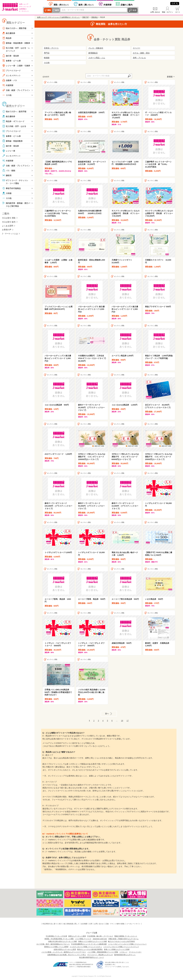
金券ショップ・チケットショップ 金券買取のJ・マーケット (58, 17)
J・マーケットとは (10, 234)
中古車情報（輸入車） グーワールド (100, 936)
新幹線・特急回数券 (12, 141)
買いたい (87, 5)
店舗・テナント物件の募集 (115, 924)
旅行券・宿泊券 (10, 56)
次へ (107, 714)
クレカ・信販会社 (96, 48)
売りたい (62, 5)
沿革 (91, 924)
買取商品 (94, 17)
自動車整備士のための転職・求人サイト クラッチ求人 (67, 955)
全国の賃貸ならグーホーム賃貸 (65, 949)
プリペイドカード (11, 70)
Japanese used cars (100, 939)
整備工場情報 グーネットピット (126, 936)
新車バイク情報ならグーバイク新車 (117, 949)
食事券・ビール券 (11, 61)
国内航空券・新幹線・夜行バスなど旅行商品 (16, 204)
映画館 (47, 58)
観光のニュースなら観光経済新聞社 (90, 949)
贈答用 (7, 175)
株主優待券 (9, 33)
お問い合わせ (155, 12)
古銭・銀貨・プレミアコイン (16, 90)
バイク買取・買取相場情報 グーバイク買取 (103, 952)
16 (122, 721)
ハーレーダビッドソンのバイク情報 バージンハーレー (127, 944)
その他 (7, 95)
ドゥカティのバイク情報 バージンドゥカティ (86, 947)
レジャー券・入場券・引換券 (16, 66)
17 (128, 721)
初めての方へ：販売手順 (14, 111)
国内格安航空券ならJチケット (125, 955)
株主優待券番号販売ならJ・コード (92, 957)
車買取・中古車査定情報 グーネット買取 (59, 939)
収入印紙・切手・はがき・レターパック (16, 49)
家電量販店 (93, 53)
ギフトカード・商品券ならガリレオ (100, 955)
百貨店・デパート (51, 48)
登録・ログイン (167, 12)
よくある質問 (8, 226)
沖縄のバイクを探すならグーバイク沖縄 (92, 941)
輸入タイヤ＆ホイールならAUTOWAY (121, 941)
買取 (49, 10)
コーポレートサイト (133, 924)
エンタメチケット (11, 75)
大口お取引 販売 (9, 222)
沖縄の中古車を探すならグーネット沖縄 (62, 941)
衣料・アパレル (139, 58)
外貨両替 (107, 5)
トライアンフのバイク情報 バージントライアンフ (121, 947)
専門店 (47, 53)
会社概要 (84, 924)
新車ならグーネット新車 (77, 936)
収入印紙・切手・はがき (14, 126)
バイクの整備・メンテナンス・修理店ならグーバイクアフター (64, 952)
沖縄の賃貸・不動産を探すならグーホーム (123, 939)
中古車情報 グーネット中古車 (56, 936)
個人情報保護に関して (71, 924)
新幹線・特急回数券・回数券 (16, 43)
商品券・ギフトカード (13, 121)
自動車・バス (10, 80)
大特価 (7, 193)
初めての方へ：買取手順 (14, 28)
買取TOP (85, 17)
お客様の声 (7, 230)
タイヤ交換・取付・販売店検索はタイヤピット (53, 944)
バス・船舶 (9, 170)
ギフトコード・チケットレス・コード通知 (15, 182)
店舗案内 (126, 5)
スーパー (137, 48)
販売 (57, 10)
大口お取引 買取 (9, 218)
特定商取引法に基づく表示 (52, 924)
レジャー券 (9, 151)
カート (178, 12)
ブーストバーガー (135, 952)
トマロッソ (123, 952)
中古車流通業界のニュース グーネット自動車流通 (89, 944)
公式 (175, 3)
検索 (135, 10)
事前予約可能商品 (11, 188)
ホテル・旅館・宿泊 (141, 53)
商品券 (7, 38)
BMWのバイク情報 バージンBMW (56, 947)
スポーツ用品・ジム (97, 58)
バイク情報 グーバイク (83, 939)
